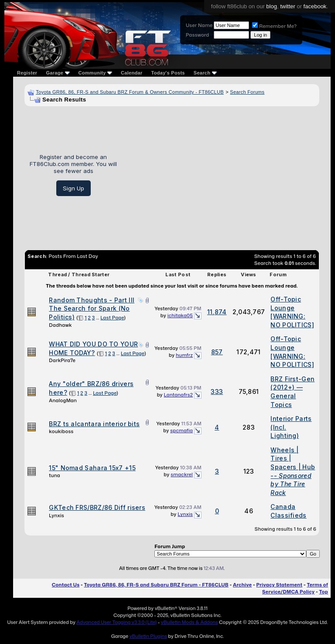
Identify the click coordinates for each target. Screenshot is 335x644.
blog (272, 6)
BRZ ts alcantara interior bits (94, 424)
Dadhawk (60, 325)
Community (96, 73)
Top (324, 592)
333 (217, 391)
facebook (315, 6)
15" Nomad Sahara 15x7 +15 (92, 468)
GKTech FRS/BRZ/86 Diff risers (97, 507)
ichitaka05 (180, 315)
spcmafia (181, 430)
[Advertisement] (221, 175)
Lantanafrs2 (178, 395)
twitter (288, 6)
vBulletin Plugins (148, 636)
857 (217, 352)
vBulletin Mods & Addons (190, 622)
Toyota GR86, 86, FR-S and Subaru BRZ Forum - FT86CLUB (156, 585)
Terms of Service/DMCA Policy (295, 588)
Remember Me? (274, 26)
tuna (55, 475)
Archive (242, 585)
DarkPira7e (62, 360)
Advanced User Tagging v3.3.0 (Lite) (116, 622)
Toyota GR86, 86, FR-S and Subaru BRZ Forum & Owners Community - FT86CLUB (130, 92)
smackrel (182, 475)
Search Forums (247, 92)
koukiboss (61, 431)
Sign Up (73, 188)
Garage (58, 73)
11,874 (217, 312)
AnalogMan (63, 400)
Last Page (112, 318)
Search (205, 73)
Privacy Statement (280, 585)
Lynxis (56, 515)
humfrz (184, 355)
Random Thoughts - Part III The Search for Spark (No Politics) (92, 308)
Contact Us (66, 585)
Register (27, 73)
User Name (199, 25)
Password (197, 35)
